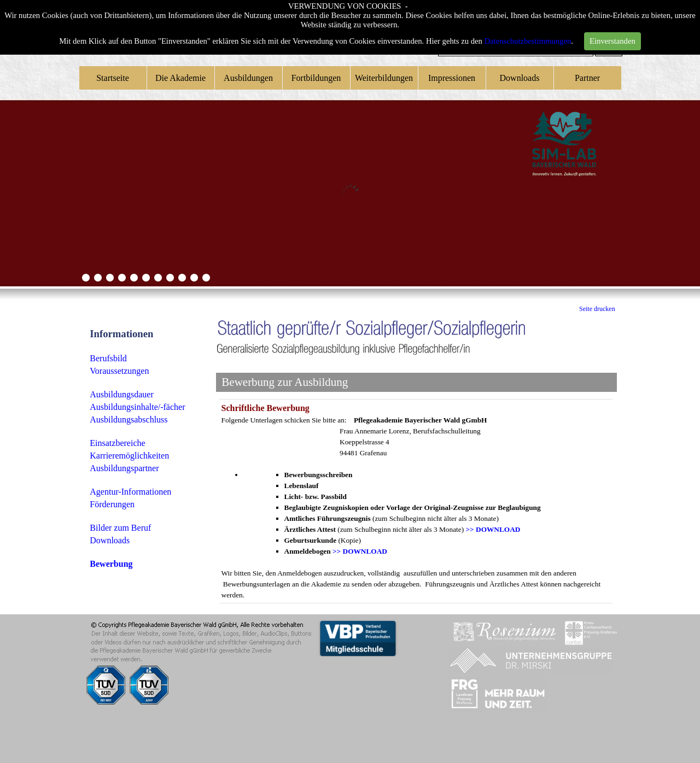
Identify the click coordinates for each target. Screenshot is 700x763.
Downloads (520, 78)
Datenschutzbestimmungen (528, 30)
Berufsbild (108, 358)
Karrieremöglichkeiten (129, 456)
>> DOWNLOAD (493, 529)
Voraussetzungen (119, 371)
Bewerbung (111, 564)
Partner (587, 78)
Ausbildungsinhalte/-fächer (137, 407)
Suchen (608, 51)
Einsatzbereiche (117, 443)
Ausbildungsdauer (121, 394)
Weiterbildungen (384, 78)
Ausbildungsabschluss (129, 419)
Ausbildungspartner (124, 468)
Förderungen (112, 504)
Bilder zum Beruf (120, 528)
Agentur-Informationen (130, 492)
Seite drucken (597, 309)
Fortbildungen (316, 78)
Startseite (113, 78)
